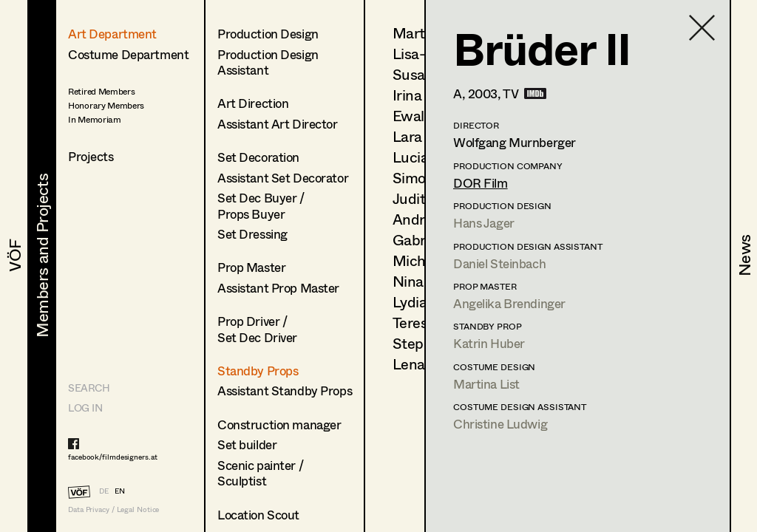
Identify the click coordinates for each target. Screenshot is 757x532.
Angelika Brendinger (509, 303)
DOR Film (481, 183)
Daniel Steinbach (499, 263)
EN (120, 491)
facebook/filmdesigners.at (113, 457)
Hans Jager (484, 223)
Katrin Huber (489, 343)
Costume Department (128, 54)
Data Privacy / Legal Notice (113, 509)
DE (104, 491)
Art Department (112, 34)
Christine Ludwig (500, 424)
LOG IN (85, 407)
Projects (91, 156)
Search (89, 388)
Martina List (486, 384)
